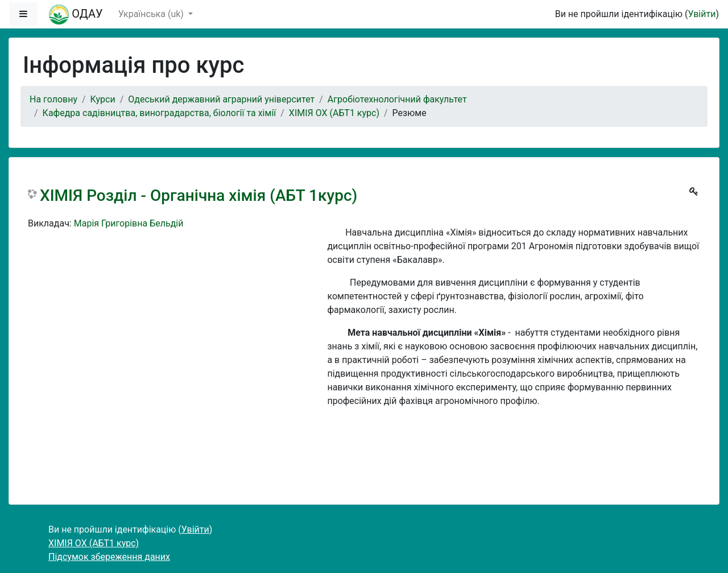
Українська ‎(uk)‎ (152, 14)
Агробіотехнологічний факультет (397, 99)
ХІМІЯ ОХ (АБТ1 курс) (334, 113)
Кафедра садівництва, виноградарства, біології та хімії (160, 113)
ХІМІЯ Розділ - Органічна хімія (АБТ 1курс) (198, 195)
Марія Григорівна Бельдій (129, 223)
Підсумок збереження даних (109, 557)
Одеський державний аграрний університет (221, 99)
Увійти (702, 14)
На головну (53, 99)
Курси (103, 99)
